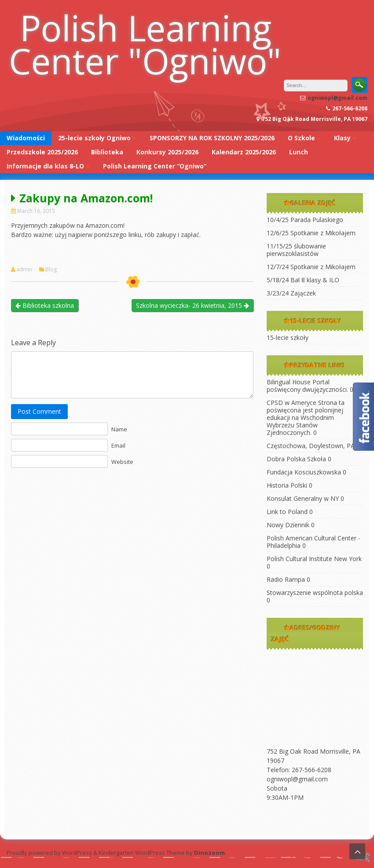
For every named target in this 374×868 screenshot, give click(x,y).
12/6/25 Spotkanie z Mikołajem (311, 233)
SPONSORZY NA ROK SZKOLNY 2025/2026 (212, 138)
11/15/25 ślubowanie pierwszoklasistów (296, 250)
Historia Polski (287, 485)
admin (24, 270)
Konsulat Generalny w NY (303, 498)
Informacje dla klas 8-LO (45, 166)
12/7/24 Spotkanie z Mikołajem (311, 267)
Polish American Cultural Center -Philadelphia (313, 542)
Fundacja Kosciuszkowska (304, 472)
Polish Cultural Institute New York (314, 559)
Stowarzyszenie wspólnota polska (315, 593)
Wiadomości (26, 138)
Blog (51, 270)
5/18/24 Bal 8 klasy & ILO (303, 280)
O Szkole (301, 138)
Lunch (299, 152)
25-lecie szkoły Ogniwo (94, 138)
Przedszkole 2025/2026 (42, 152)
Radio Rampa (286, 579)
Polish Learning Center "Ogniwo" (145, 44)
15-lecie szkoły (288, 337)
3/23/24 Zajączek (291, 293)
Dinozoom (209, 853)
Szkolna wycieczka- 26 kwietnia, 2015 (192, 305)
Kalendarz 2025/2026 (244, 152)
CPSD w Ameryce (291, 403)
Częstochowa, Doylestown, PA (311, 446)
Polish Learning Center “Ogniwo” (155, 166)
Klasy (342, 138)
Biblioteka (107, 152)
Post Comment (39, 411)
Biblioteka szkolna (45, 305)
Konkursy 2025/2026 (167, 152)
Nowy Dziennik (288, 525)
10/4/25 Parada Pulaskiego (305, 220)
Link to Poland (287, 512)
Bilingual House (289, 382)
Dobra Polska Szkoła (296, 459)
